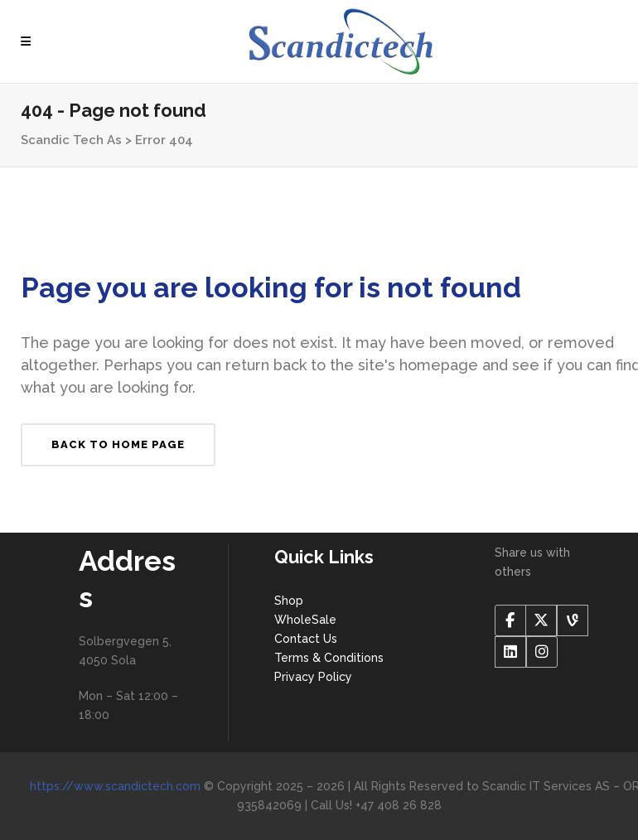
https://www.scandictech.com (115, 786)
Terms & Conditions (329, 658)
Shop (289, 601)
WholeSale (305, 620)
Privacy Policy (313, 677)
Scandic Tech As (71, 140)
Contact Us (306, 639)
